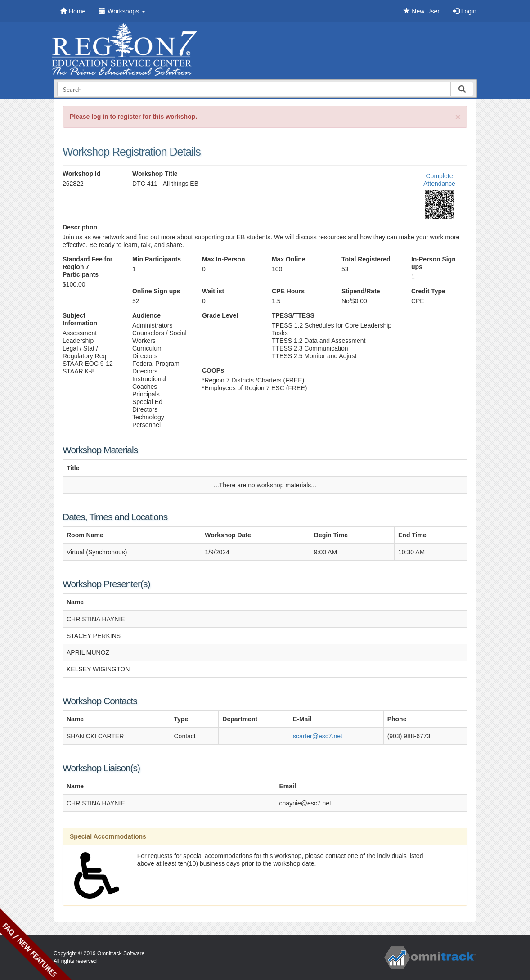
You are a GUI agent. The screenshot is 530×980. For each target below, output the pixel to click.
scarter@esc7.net (318, 736)
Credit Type (428, 291)
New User (421, 11)
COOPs (213, 370)
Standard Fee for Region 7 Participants (88, 267)
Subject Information (80, 319)
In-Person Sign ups (433, 263)
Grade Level (220, 315)
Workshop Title (155, 174)
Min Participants (157, 259)
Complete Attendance (439, 180)
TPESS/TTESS (293, 315)
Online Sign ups (156, 291)
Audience (146, 315)
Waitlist (213, 291)
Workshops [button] (122, 11)
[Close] (458, 117)
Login (465, 11)
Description (80, 227)
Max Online (289, 259)
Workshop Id (82, 174)
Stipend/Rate (361, 291)
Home (73, 11)
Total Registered (366, 259)
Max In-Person (224, 259)
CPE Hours (288, 291)
